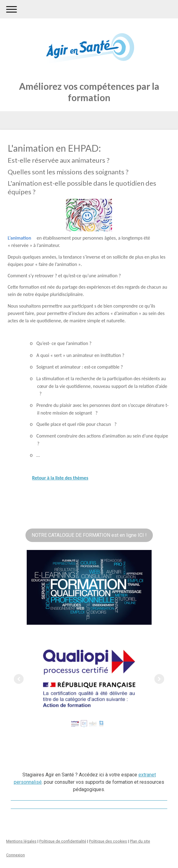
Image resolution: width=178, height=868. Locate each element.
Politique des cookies (108, 841)
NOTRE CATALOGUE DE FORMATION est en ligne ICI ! (89, 535)
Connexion (15, 855)
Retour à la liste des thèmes (60, 478)
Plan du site (140, 841)
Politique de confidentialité (63, 841)
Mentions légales (21, 841)
